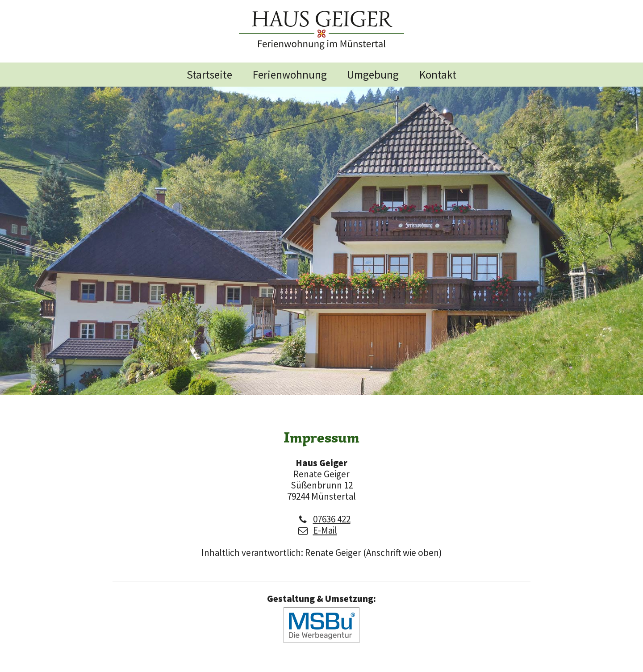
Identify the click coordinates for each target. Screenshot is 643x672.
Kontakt (438, 75)
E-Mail (325, 530)
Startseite (209, 75)
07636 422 (332, 519)
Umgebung (373, 75)
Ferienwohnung (290, 75)
